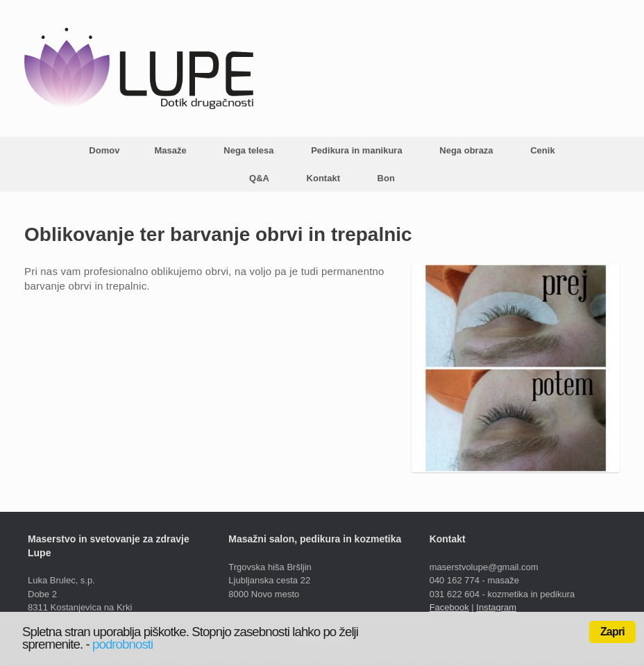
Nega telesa (248, 150)
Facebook (449, 607)
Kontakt (323, 178)
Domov (104, 150)
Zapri (612, 632)
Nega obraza (466, 150)
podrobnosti (122, 644)
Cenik (542, 150)
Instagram (496, 607)
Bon (386, 178)
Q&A (259, 178)
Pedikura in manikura (357, 150)
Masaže (170, 150)
